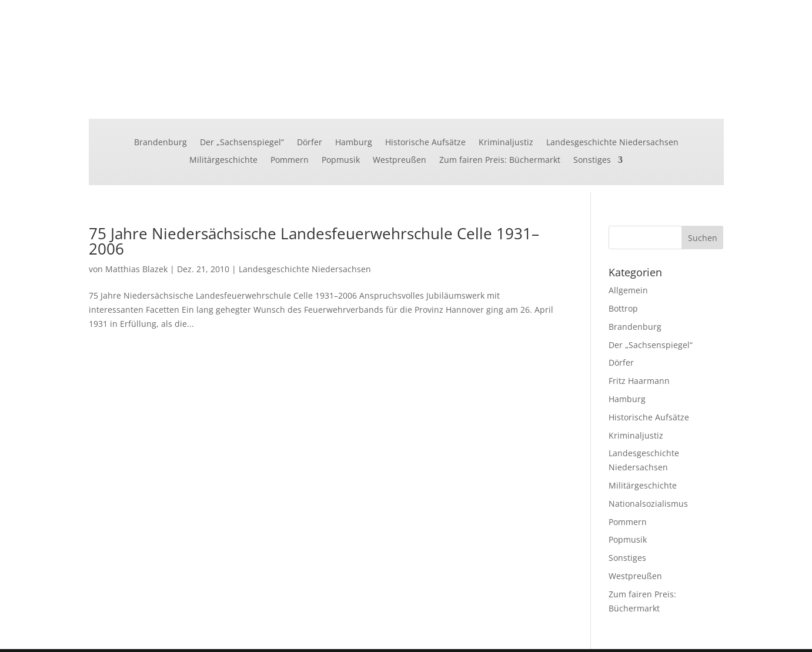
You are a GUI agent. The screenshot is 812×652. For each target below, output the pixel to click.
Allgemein (628, 290)
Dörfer (310, 143)
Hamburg (354, 143)
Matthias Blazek (136, 269)
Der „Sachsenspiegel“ (242, 143)
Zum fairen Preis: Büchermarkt (500, 161)
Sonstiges (592, 161)
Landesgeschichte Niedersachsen (612, 143)
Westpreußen (400, 161)
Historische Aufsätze (425, 143)
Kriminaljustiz (506, 143)
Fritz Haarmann (639, 381)
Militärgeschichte (223, 161)
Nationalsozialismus (648, 504)
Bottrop (623, 308)
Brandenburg (161, 143)
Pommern (290, 161)
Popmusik (341, 161)
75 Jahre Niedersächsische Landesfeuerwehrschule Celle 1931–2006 (314, 241)
